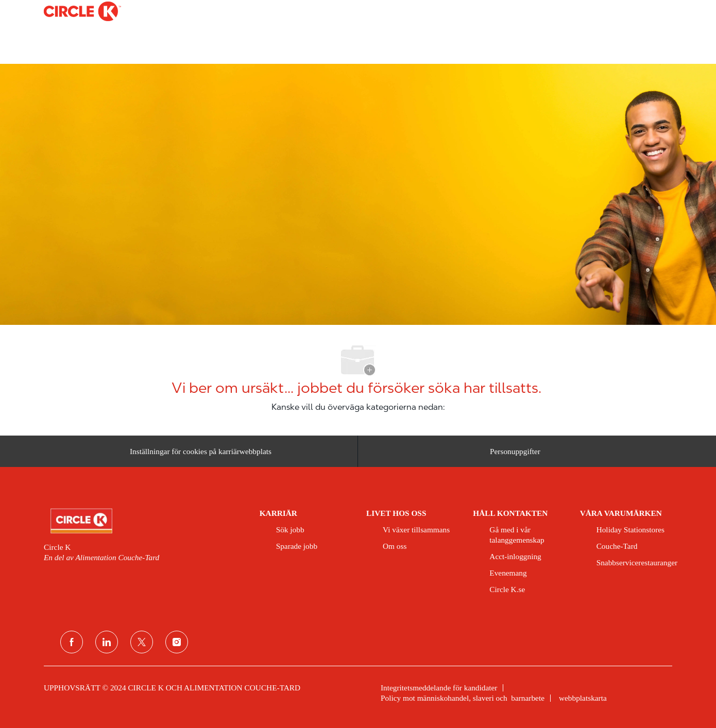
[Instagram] (177, 642)
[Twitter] (142, 642)
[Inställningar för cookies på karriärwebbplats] (201, 452)
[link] (144, 521)
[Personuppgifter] (515, 452)
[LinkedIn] (107, 642)
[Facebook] (72, 642)
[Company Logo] (70, 11)
